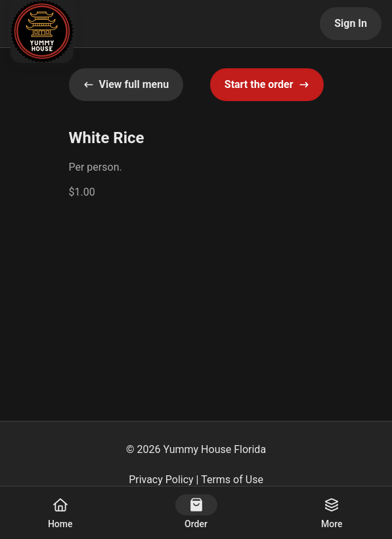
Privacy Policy (161, 480)
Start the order (267, 84)
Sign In (351, 23)
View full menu (126, 84)
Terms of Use (232, 480)
